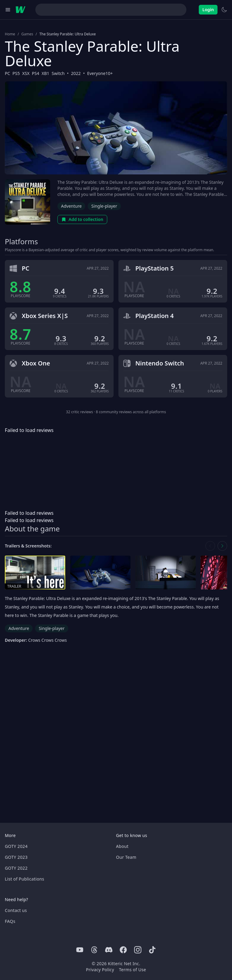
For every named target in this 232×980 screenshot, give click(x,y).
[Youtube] (80, 950)
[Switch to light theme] (224, 10)
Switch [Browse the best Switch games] (58, 73)
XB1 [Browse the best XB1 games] (45, 73)
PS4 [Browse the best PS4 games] (36, 73)
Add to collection (82, 219)
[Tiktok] (152, 950)
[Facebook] (123, 950)
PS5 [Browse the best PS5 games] (16, 73)
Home (10, 34)
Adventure (71, 206)
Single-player (104, 206)
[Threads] (94, 950)
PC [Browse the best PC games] (7, 73)
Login (208, 10)
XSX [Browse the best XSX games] (26, 73)
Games (27, 34)
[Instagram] (138, 950)
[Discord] (109, 950)
